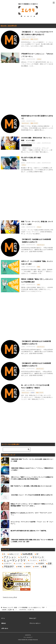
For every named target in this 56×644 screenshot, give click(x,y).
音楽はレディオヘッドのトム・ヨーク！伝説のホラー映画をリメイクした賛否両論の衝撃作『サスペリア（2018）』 (32, 505)
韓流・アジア (34, 39)
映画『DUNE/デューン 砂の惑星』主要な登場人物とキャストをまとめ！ (32, 486)
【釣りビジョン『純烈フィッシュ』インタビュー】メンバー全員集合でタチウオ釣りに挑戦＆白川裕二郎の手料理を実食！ (32, 478)
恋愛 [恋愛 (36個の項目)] (50, 563)
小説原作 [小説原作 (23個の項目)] (41, 563)
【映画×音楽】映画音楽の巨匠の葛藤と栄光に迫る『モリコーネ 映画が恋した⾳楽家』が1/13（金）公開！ (32, 541)
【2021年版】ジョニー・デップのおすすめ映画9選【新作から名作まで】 (32, 495)
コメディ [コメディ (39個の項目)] (24, 557)
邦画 (38, 267)
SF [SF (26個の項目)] (37, 554)
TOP (24, 607)
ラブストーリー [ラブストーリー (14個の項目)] (30, 563)
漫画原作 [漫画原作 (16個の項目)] (28, 567)
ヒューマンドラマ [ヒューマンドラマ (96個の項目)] (15, 560)
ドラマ (32, 393)
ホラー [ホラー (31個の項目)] (43, 560)
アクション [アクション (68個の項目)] (10, 557)
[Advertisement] (28, 91)
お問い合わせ (5, 628)
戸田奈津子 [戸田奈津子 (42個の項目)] (9, 567)
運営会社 (4, 623)
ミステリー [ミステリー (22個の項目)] (8, 563)
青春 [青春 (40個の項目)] (44, 567)
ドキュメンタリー (26, 145)
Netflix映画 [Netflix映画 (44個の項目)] (27, 554)
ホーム (3, 618)
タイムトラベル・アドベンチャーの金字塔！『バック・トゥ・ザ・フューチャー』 (32, 523)
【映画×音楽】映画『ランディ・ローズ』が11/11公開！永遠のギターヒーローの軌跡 (32, 460)
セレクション (25, 39)
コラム (39, 59)
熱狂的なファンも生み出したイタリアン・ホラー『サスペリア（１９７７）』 (31, 514)
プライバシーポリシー (35, 623)
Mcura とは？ (33, 618)
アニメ (39, 227)
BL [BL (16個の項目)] (5, 554)
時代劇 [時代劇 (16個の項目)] (20, 567)
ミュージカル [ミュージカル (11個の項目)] (18, 563)
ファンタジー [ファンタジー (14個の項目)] (33, 560)
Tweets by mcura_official (10, 597)
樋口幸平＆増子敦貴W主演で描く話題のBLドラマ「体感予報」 (29, 531)
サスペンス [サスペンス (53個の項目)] (38, 557)
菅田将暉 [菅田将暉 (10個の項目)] (37, 567)
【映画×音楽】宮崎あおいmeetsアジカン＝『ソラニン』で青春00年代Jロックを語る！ (32, 469)
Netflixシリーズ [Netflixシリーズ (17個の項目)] (14, 554)
